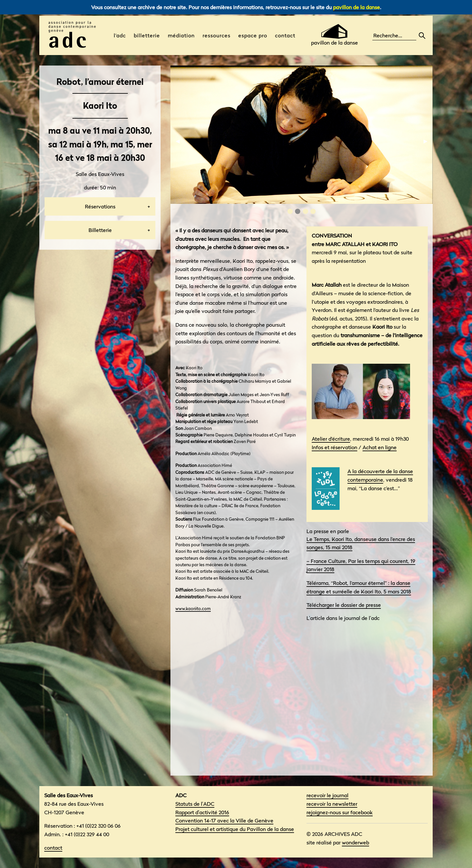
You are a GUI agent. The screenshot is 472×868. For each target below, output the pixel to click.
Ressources (216, 35)
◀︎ (180, 141)
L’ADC (120, 35)
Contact (285, 35)
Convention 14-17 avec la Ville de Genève (224, 820)
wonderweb (355, 842)
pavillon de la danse (356, 7)
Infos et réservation (334, 447)
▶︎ (428, 141)
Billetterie (147, 35)
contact (53, 848)
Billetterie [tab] (100, 230)
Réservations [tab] (100, 206)
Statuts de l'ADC (195, 804)
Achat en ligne (380, 447)
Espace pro (253, 35)
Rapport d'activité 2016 (202, 812)
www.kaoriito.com (193, 609)
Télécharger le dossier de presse (344, 605)
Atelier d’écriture (331, 439)
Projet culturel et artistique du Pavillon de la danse (235, 829)
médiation (181, 35)
